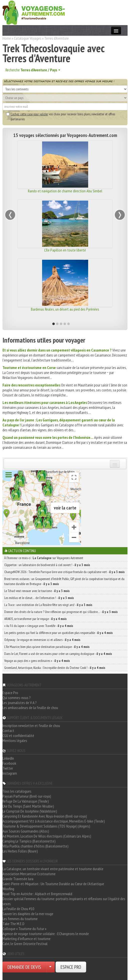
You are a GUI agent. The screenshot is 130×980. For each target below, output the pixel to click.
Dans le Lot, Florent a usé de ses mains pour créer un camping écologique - (58, 654)
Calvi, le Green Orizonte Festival (25, 944)
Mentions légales (15, 740)
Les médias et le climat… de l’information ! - (39, 598)
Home (7, 38)
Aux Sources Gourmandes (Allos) (26, 831)
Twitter (8, 768)
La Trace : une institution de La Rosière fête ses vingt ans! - (48, 605)
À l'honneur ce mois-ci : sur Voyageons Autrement (44, 558)
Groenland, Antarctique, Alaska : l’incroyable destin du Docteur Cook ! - (55, 668)
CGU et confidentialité (18, 735)
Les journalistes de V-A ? (20, 703)
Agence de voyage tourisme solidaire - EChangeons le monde (46, 934)
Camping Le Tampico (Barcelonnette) (29, 841)
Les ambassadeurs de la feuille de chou (30, 708)
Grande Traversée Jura (18, 879)
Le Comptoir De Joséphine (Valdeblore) (30, 811)
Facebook (9, 763)
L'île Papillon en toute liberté (65, 250)
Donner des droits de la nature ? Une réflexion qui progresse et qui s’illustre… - (61, 612)
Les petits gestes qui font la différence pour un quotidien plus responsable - (59, 633)
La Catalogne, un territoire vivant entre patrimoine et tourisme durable (53, 869)
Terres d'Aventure (57, 38)
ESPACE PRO (71, 967)
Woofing (8, 889)
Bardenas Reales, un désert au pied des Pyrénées (65, 309)
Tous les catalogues (17, 791)
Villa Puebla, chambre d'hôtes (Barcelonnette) (35, 846)
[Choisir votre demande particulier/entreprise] (50, 967)
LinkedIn (8, 758)
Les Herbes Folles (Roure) (20, 851)
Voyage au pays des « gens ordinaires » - (37, 661)
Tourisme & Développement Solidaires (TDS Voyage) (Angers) (46, 826)
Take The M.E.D (13, 924)
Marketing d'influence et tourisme (27, 939)
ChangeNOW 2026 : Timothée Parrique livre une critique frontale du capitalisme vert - (65, 572)
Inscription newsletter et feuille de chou (31, 726)
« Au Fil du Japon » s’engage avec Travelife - (39, 626)
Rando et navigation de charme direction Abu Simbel (65, 191)
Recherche (33, 70)
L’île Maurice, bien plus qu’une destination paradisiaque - (47, 647)
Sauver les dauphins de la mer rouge (28, 914)
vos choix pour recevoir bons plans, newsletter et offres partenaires (61, 117)
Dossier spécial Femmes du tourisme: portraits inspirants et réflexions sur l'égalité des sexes (64, 901)
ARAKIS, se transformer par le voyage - (35, 619)
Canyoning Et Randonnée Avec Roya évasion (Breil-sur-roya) (45, 816)
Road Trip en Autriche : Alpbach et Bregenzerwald (37, 894)
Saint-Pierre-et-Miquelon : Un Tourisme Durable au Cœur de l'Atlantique (53, 884)
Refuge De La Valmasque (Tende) (26, 801)
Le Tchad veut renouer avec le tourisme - (37, 591)
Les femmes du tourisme (20, 919)
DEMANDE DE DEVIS (24, 967)
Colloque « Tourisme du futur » (24, 929)
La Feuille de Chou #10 (18, 909)
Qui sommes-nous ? (17, 698)
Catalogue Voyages (28, 38)
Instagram (10, 773)
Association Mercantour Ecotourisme (29, 874)
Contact (8, 731)
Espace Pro (10, 693)
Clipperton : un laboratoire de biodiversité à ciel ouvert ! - (47, 565)
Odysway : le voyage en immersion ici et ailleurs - (42, 640)
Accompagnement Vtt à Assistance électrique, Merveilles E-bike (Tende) (54, 821)
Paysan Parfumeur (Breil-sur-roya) (27, 796)
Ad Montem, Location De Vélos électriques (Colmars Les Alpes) (47, 836)
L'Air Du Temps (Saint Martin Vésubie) (28, 806)
